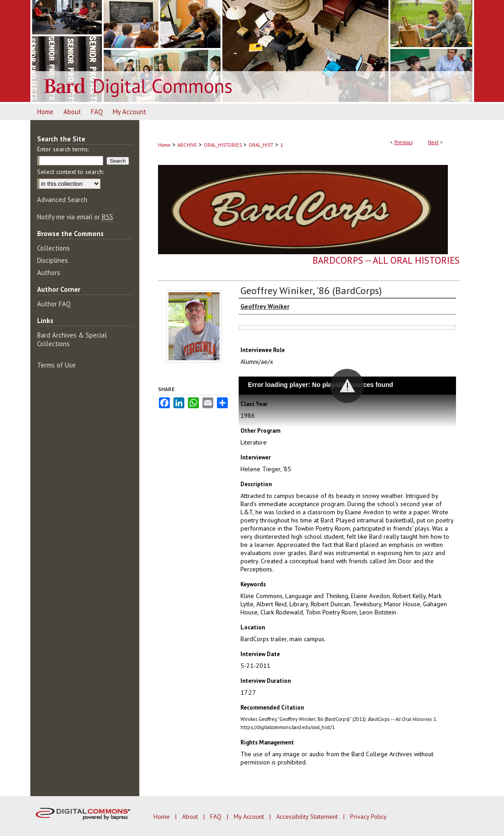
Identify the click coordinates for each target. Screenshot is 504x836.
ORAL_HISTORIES (223, 145)
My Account (250, 817)
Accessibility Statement (308, 817)
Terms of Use (56, 365)
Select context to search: (70, 172)
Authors (49, 273)
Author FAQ (54, 304)
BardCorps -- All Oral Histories (386, 260)
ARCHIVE (187, 145)
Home (164, 145)
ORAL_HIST (261, 145)
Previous (403, 142)
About (191, 817)
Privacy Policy (368, 817)
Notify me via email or (75, 217)
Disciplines (53, 260)
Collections (53, 248)
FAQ (217, 817)
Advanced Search (62, 200)
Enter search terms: (63, 149)
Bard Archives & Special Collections (72, 339)
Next (433, 142)
